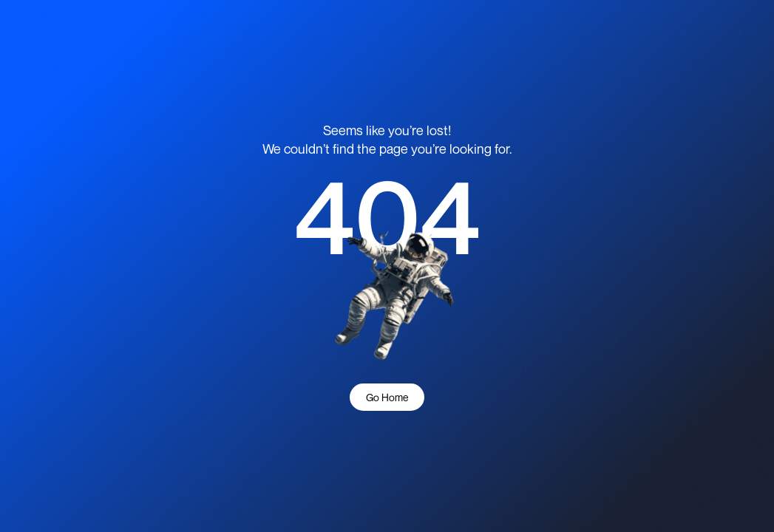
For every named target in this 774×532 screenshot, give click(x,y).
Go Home (387, 397)
